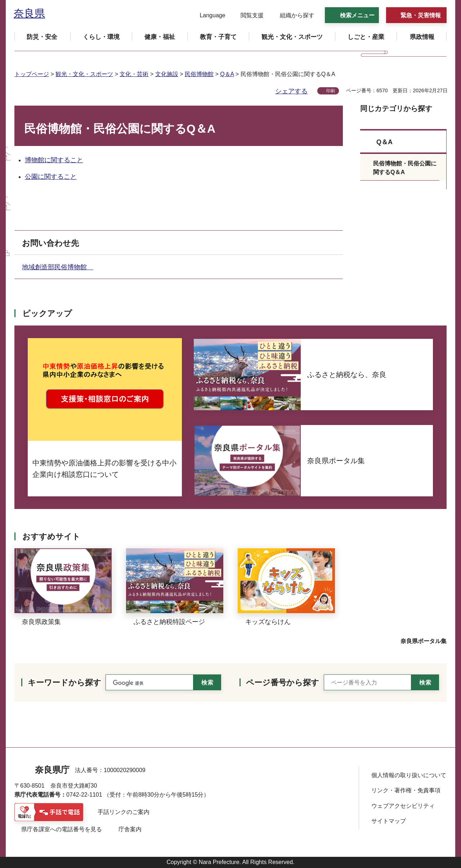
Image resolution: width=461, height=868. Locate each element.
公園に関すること (51, 177)
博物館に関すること (54, 160)
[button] (208, 15)
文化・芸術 (134, 74)
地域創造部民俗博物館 (58, 267)
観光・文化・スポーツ (84, 74)
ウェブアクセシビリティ (403, 806)
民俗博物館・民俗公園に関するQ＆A (405, 168)
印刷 (331, 91)
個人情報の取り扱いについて (409, 775)
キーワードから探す (64, 683)
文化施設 (167, 74)
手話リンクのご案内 (124, 812)
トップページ (32, 74)
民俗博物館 (199, 74)
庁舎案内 (130, 829)
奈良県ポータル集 (424, 641)
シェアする (291, 91)
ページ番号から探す (283, 683)
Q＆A (227, 74)
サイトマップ (389, 821)
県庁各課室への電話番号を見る (62, 829)
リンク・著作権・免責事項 (406, 790)
